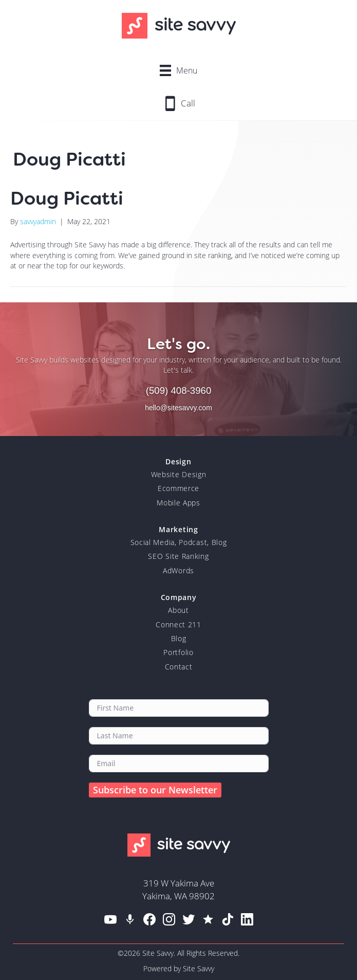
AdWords (178, 570)
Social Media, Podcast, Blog (179, 542)
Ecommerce (178, 488)
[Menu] (178, 70)
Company (179, 597)
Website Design (179, 474)
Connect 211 (178, 624)
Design (178, 461)
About (178, 610)
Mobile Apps (178, 503)
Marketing (178, 529)
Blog (179, 638)
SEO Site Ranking (178, 556)
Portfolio (178, 652)
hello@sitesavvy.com (178, 408)
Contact (179, 667)
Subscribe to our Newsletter (155, 790)
